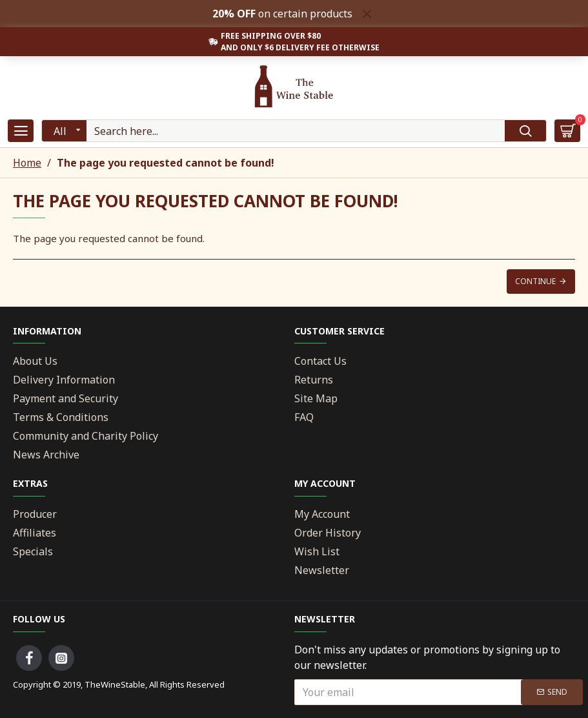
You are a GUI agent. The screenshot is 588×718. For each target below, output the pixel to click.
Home (27, 163)
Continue (535, 281)
